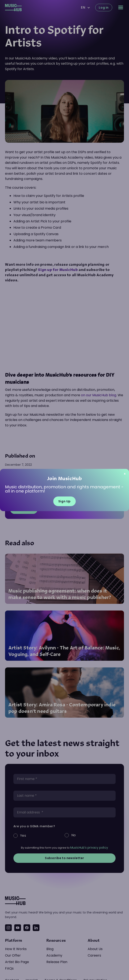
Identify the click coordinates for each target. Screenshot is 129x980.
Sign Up (64, 501)
